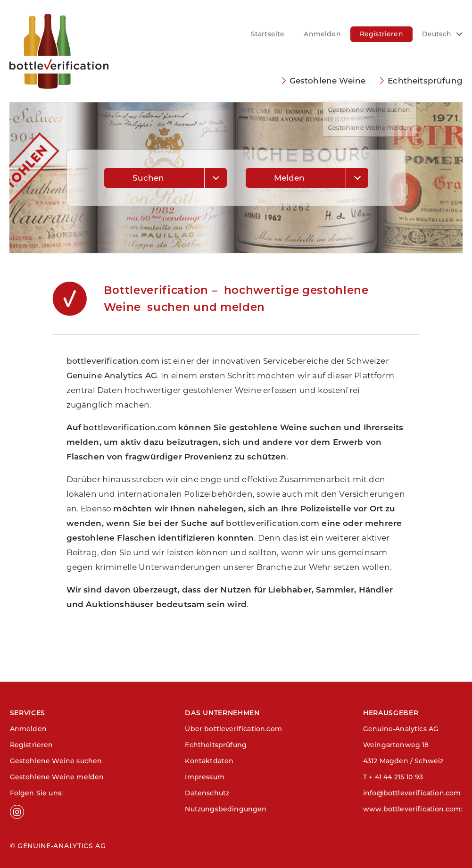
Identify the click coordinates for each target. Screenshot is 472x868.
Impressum (205, 777)
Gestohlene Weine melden (57, 777)
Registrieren (381, 34)
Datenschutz (207, 793)
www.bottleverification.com (412, 809)
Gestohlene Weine (328, 81)
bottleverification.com (113, 361)
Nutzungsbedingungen (226, 809)
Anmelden (322, 34)
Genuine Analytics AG (112, 376)
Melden (290, 178)
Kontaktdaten (209, 761)
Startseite (268, 34)
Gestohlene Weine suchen (56, 761)
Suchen (149, 178)
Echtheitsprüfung (425, 81)
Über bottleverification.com (233, 729)
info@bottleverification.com (412, 793)
